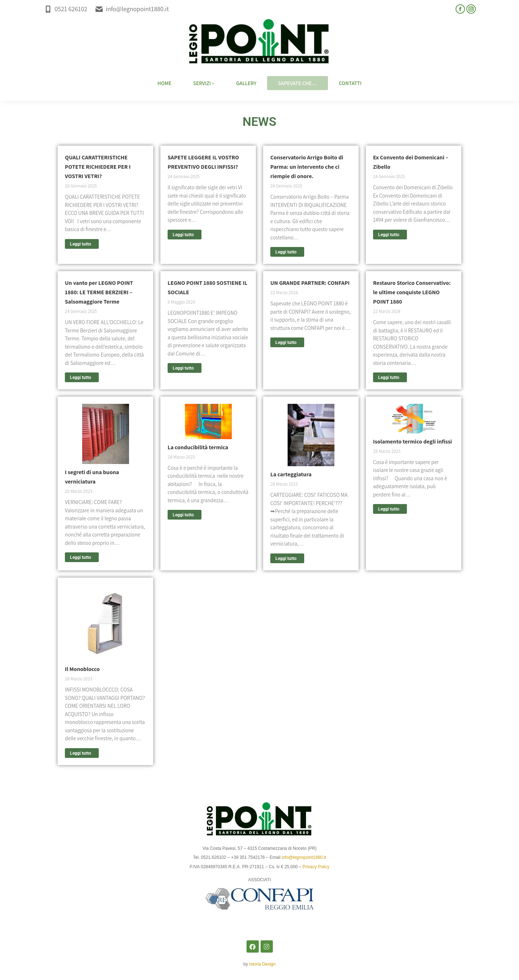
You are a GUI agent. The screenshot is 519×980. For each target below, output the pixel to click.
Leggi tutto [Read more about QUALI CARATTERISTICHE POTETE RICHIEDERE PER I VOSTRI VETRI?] (81, 244)
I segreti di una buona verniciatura (92, 477)
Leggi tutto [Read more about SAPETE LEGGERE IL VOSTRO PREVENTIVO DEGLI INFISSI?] (183, 235)
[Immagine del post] (106, 434)
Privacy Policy (316, 867)
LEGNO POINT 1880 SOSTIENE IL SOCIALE (207, 288)
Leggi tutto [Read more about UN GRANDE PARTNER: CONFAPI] (286, 343)
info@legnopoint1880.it (132, 9)
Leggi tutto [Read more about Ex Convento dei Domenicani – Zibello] (389, 235)
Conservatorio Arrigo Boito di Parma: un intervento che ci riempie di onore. (307, 167)
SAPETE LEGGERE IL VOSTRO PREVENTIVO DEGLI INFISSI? (203, 162)
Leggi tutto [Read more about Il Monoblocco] (81, 753)
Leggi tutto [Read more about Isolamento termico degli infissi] (389, 509)
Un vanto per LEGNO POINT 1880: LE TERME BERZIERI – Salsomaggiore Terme (99, 292)
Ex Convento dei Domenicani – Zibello (411, 162)
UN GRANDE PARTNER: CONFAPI (310, 283)
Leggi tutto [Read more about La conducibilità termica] (183, 515)
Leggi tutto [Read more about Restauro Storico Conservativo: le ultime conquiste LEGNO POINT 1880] (389, 378)
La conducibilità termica (198, 447)
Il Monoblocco (82, 669)
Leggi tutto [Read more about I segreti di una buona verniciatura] (81, 557)
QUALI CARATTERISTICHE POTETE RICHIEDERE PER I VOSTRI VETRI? (98, 167)
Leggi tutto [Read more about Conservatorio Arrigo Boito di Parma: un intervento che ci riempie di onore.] (286, 252)
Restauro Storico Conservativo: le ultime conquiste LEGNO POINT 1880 (412, 292)
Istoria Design (262, 964)
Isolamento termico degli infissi (412, 442)
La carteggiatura (291, 474)
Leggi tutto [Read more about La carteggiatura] (286, 559)
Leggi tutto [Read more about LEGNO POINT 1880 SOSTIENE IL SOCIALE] (183, 368)
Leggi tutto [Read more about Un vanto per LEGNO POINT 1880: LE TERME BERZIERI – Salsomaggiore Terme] (81, 378)
